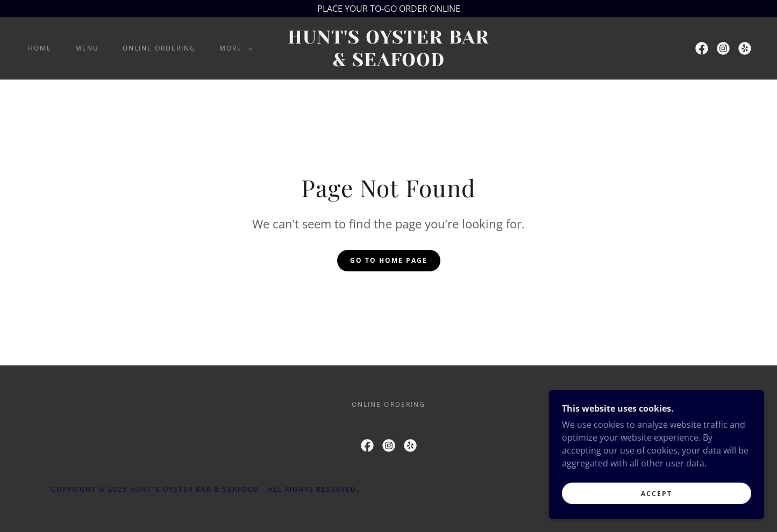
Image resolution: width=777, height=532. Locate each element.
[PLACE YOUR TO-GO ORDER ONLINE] (388, 9)
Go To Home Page (389, 260)
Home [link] (40, 48)
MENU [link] (87, 48)
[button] (234, 48)
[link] (389, 63)
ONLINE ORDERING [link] (159, 48)
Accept (657, 494)
